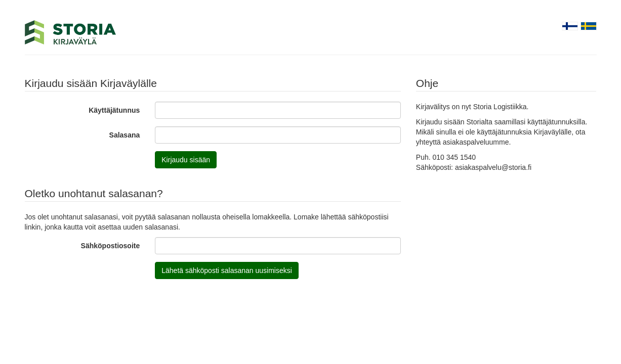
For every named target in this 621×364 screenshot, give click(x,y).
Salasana (125, 135)
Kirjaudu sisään (186, 160)
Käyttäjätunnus (114, 110)
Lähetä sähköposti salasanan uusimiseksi (227, 270)
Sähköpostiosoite (111, 246)
